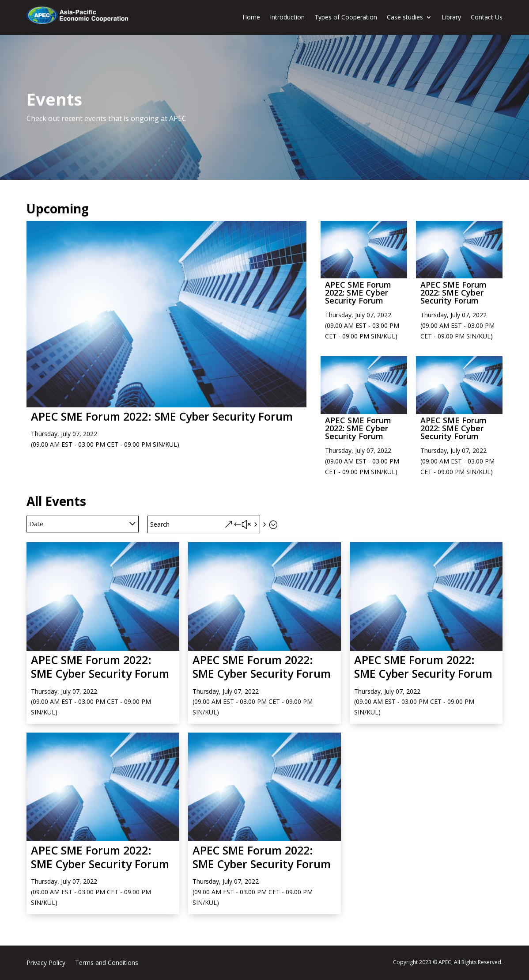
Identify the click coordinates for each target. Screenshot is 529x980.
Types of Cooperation (346, 17)
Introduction (287, 17)
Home (251, 17)
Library (451, 17)
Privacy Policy (46, 963)
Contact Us (487, 17)
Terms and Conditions (107, 963)
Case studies (405, 17)
